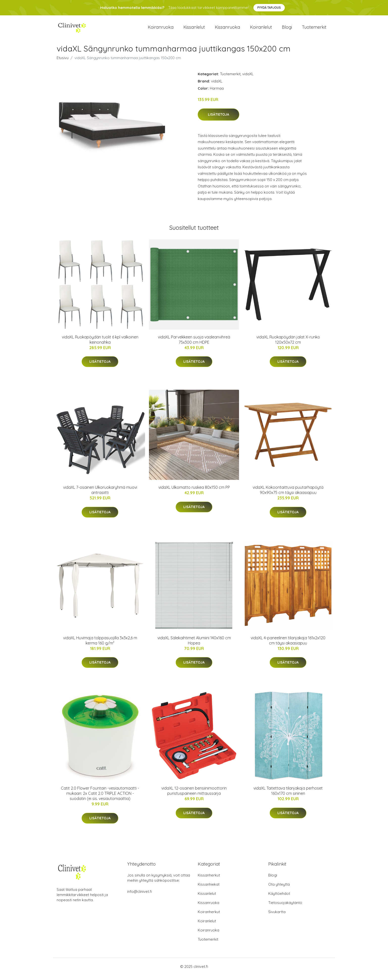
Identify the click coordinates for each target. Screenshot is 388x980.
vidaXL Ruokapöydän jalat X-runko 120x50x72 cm (288, 345)
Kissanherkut (209, 880)
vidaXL (248, 79)
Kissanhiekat (209, 889)
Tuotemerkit (314, 30)
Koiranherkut (209, 917)
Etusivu (63, 63)
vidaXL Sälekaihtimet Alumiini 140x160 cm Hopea (194, 645)
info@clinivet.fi (140, 896)
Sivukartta (277, 917)
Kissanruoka (227, 30)
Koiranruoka (161, 30)
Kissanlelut (194, 30)
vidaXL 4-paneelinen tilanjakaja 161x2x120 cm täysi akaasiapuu (288, 645)
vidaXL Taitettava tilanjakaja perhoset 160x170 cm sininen (288, 796)
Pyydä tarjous (269, 8)
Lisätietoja (218, 119)
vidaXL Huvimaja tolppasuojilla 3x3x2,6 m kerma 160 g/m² (100, 645)
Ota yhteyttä (279, 889)
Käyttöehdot (279, 898)
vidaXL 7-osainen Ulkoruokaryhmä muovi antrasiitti (100, 495)
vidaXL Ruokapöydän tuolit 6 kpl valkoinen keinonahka (100, 345)
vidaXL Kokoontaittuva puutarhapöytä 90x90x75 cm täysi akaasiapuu (288, 495)
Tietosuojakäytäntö (285, 908)
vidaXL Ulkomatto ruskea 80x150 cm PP (194, 492)
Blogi (287, 30)
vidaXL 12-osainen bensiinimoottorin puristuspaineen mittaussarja (194, 796)
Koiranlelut (261, 30)
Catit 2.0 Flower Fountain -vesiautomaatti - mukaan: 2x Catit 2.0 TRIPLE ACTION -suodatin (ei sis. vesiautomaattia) (100, 798)
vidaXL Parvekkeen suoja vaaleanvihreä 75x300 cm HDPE (194, 345)
